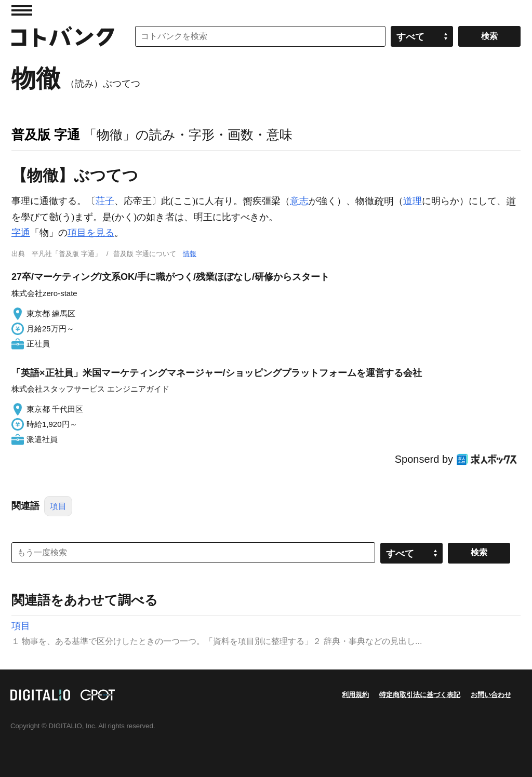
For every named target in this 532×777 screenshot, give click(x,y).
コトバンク (63, 36)
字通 (21, 233)
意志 (299, 201)
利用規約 (355, 695)
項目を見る (91, 233)
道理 (413, 201)
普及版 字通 (46, 135)
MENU (22, 10)
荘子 (105, 201)
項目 (58, 506)
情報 (190, 254)
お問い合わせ (491, 695)
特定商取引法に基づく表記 (420, 695)
